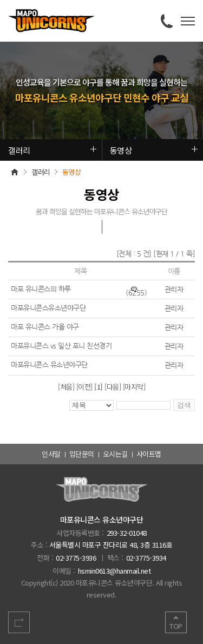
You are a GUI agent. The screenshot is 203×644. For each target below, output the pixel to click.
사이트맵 (149, 454)
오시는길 (115, 454)
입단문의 (82, 454)
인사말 (51, 454)
